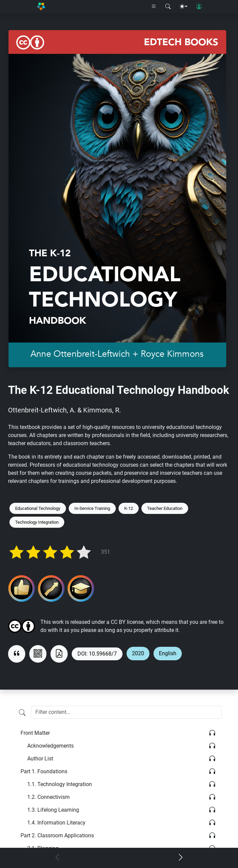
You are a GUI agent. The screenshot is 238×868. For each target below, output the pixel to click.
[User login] (199, 7)
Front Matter (35, 733)
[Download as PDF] (59, 654)
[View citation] (17, 654)
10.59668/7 (103, 654)
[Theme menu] (183, 7)
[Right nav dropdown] (154, 7)
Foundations (44, 771)
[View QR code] (38, 654)
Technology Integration (60, 784)
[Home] (41, 7)
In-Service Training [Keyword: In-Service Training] (92, 508)
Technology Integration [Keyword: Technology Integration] (37, 522)
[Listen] (212, 733)
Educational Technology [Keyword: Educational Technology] (38, 508)
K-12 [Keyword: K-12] (129, 508)
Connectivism (48, 797)
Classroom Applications (57, 835)
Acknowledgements (50, 746)
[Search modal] (168, 7)
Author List (40, 759)
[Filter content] (22, 713)
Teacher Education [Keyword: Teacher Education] (165, 508)
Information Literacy (56, 823)
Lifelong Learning (53, 810)
